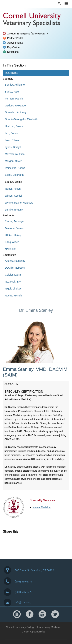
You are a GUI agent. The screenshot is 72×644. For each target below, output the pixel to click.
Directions (13, 52)
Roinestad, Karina (15, 168)
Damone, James (14, 228)
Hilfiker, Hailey (13, 235)
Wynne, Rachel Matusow (19, 203)
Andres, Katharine (15, 261)
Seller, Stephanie (15, 175)
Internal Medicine (42, 507)
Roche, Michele (14, 296)
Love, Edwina (13, 140)
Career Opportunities (33, 632)
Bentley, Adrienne (15, 85)
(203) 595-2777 (18, 581)
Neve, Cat (11, 249)
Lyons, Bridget (13, 147)
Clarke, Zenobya (14, 221)
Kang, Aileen (12, 242)
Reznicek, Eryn (13, 282)
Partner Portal (15, 38)
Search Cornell (59, 3)
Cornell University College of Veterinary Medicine (33, 627)
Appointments (15, 43)
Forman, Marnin (14, 99)
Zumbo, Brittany (14, 210)
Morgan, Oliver (13, 161)
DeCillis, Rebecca (15, 268)
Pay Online (13, 47)
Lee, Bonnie (12, 133)
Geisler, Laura (13, 275)
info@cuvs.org (17, 603)
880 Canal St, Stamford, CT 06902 (29, 570)
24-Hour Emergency (28, 34)
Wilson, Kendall (14, 196)
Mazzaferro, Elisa (15, 154)
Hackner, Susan (14, 126)
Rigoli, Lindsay (13, 289)
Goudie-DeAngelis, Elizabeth (21, 119)
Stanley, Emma (13, 182)
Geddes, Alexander (16, 106)
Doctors (11, 73)
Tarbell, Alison (13, 189)
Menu (66, 3)
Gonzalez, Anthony (16, 112)
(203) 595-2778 (18, 592)
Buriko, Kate (12, 92)
